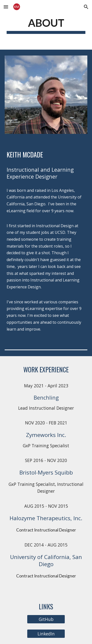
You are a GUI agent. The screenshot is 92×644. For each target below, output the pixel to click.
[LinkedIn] (46, 634)
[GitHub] (46, 619)
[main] (46, 25)
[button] (6, 7)
